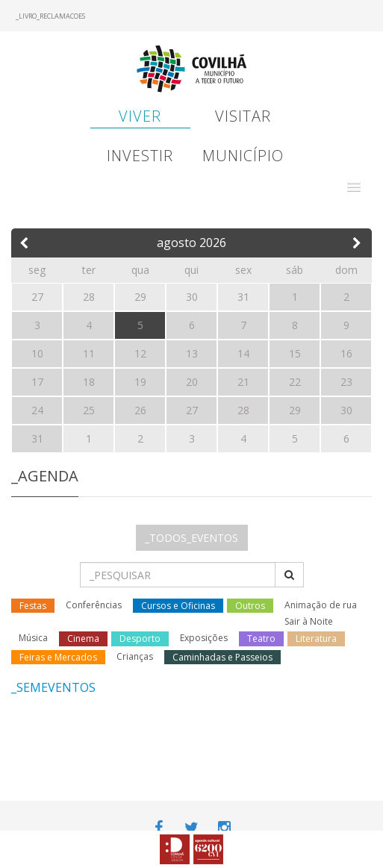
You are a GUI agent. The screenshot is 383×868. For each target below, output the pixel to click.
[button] (354, 187)
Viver (140, 116)
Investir (140, 156)
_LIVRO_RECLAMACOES (50, 16)
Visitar (243, 116)
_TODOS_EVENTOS (191, 538)
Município (243, 156)
